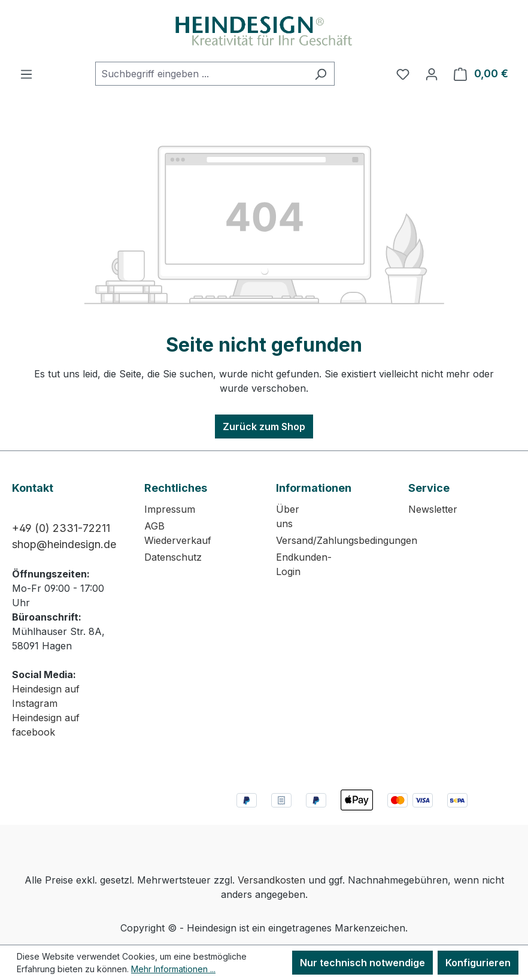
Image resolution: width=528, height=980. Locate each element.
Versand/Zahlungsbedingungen (347, 540)
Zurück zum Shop (264, 427)
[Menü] (26, 74)
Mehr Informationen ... (173, 969)
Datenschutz (173, 557)
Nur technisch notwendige (362, 963)
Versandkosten (271, 880)
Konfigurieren (478, 963)
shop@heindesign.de (64, 544)
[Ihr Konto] (432, 74)
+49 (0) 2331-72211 (61, 528)
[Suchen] (321, 74)
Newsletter (433, 509)
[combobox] (201, 74)
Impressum (170, 509)
